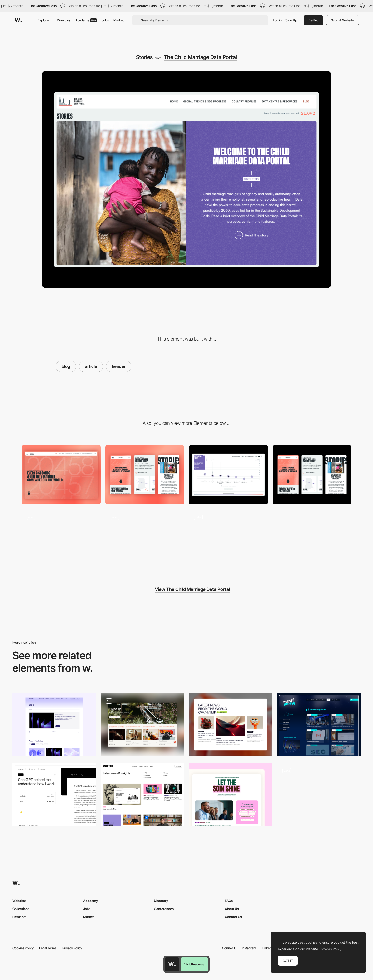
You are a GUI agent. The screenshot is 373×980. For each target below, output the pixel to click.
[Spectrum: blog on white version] (54, 725)
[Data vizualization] (228, 475)
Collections (21, 909)
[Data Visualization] (228, 539)
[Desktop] (61, 475)
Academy (86, 20)
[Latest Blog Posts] (319, 725)
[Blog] (231, 725)
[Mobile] (145, 475)
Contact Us (233, 917)
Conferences (164, 909)
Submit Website (343, 20)
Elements (19, 917)
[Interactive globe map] (61, 539)
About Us (232, 909)
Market (119, 20)
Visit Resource (194, 964)
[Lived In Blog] (142, 725)
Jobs (105, 20)
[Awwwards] (18, 20)
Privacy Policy (72, 948)
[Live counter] (145, 539)
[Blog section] (231, 794)
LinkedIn (268, 948)
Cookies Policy (23, 948)
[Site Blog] (54, 794)
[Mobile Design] (312, 475)
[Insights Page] (142, 794)
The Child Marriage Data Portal (200, 57)
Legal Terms (48, 948)
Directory (64, 20)
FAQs (229, 901)
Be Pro (313, 20)
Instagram (249, 948)
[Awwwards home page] (172, 964)
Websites (19, 901)
